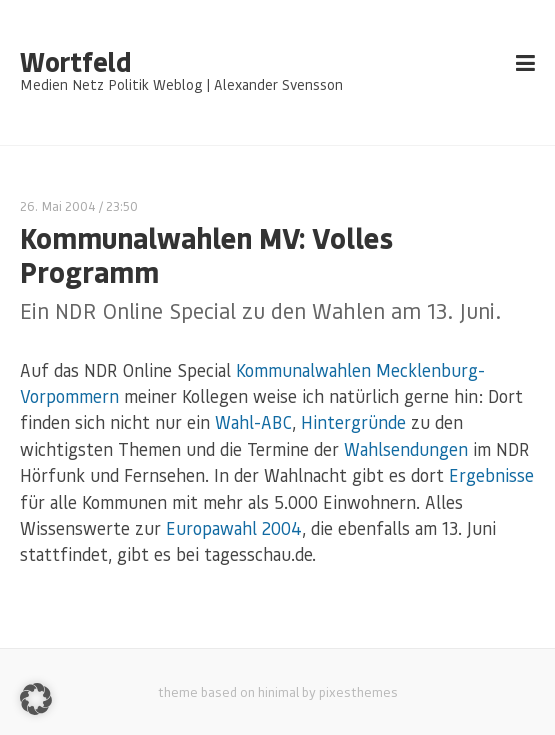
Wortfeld (75, 62)
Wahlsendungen (406, 449)
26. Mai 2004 (58, 205)
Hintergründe (353, 422)
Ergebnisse (491, 475)
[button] (36, 699)
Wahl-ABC (253, 422)
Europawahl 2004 (234, 528)
